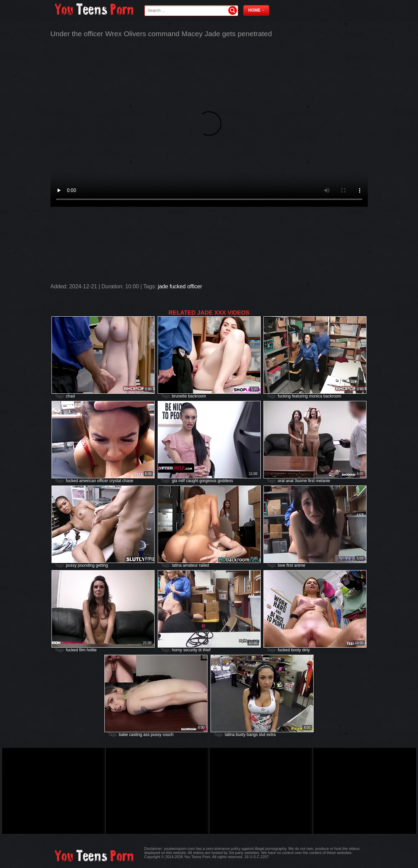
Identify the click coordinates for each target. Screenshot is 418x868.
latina (177, 565)
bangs (252, 735)
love (282, 565)
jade (163, 286)
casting (135, 735)
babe (123, 735)
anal (290, 481)
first (311, 481)
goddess (225, 481)
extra (271, 735)
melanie (323, 481)
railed (204, 565)
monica (315, 396)
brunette (179, 396)
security (190, 650)
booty (296, 650)
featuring (300, 396)
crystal (115, 481)
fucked (178, 286)
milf (182, 481)
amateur (190, 565)
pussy (71, 565)
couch (168, 735)
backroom (197, 396)
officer (195, 286)
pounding (86, 565)
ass (147, 735)
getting (102, 565)
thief (207, 650)
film (82, 650)
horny (177, 650)
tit (200, 650)
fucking (284, 396)
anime (300, 565)
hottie (92, 650)
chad (70, 396)
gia (175, 481)
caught (192, 481)
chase (128, 481)
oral (281, 481)
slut (262, 735)
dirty (306, 650)
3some (301, 481)
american (88, 481)
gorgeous (208, 481)
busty (241, 735)
